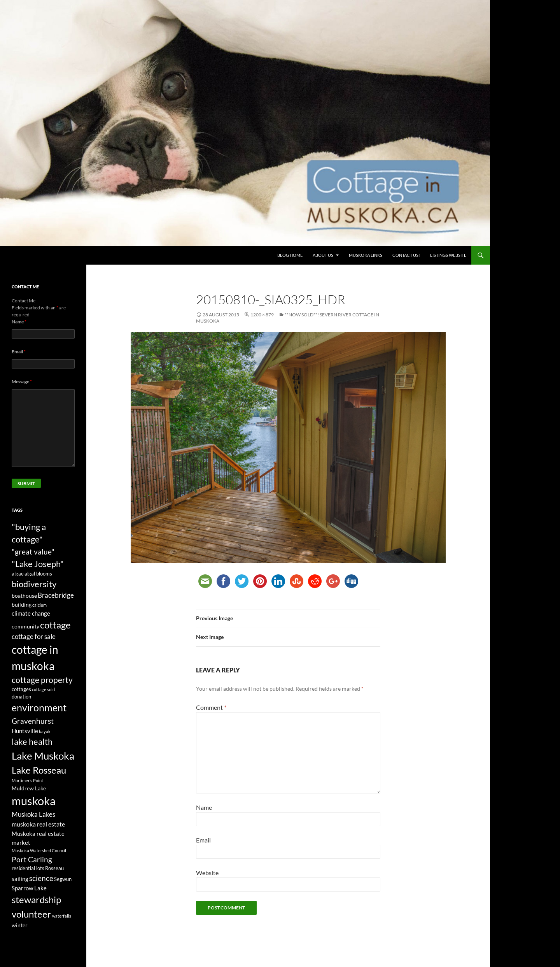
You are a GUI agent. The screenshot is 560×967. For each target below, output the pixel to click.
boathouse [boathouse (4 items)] (24, 596)
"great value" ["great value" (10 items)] (33, 552)
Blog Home (290, 255)
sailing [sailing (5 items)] (20, 879)
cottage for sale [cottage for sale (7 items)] (34, 636)
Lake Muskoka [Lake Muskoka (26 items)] (43, 756)
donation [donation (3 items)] (21, 697)
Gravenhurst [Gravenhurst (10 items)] (33, 721)
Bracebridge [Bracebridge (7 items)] (56, 595)
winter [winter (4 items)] (20, 925)
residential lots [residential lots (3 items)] (28, 868)
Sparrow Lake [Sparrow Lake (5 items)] (29, 888)
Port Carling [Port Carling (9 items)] (32, 859)
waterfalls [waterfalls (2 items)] (62, 916)
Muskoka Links (366, 255)
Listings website (448, 255)
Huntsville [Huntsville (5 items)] (25, 731)
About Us (323, 255)
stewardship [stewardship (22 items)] (36, 899)
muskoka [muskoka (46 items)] (34, 801)
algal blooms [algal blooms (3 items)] (38, 574)
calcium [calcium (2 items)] (39, 605)
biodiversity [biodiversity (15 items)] (34, 584)
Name (204, 807)
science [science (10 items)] (41, 878)
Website (207, 873)
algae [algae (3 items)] (18, 574)
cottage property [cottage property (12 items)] (42, 680)
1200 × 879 (262, 315)
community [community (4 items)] (25, 626)
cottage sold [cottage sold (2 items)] (43, 689)
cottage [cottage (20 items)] (55, 625)
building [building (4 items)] (22, 605)
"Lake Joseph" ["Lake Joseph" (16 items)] (38, 564)
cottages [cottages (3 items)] (21, 689)
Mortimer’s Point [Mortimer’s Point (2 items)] (27, 780)
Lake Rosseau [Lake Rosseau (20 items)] (39, 770)
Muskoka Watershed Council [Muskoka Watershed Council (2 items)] (39, 850)
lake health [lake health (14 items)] (32, 742)
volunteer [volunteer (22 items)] (31, 914)
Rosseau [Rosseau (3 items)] (54, 868)
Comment (211, 707)
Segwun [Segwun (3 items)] (63, 879)
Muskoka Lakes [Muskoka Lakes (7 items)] (33, 814)
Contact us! (406, 255)
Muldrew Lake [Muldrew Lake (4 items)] (29, 788)
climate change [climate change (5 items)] (31, 613)
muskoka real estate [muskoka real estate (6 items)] (38, 824)
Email (203, 840)
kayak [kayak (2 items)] (45, 731)
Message (22, 382)
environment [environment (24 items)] (39, 707)
